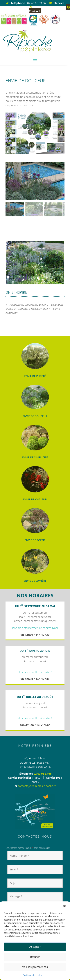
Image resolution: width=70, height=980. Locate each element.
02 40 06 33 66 (43, 774)
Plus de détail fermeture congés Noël (35, 628)
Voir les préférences (35, 967)
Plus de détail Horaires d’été (35, 672)
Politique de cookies (33, 975)
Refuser (35, 957)
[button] (64, 906)
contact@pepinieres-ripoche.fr (37, 786)
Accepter (35, 947)
